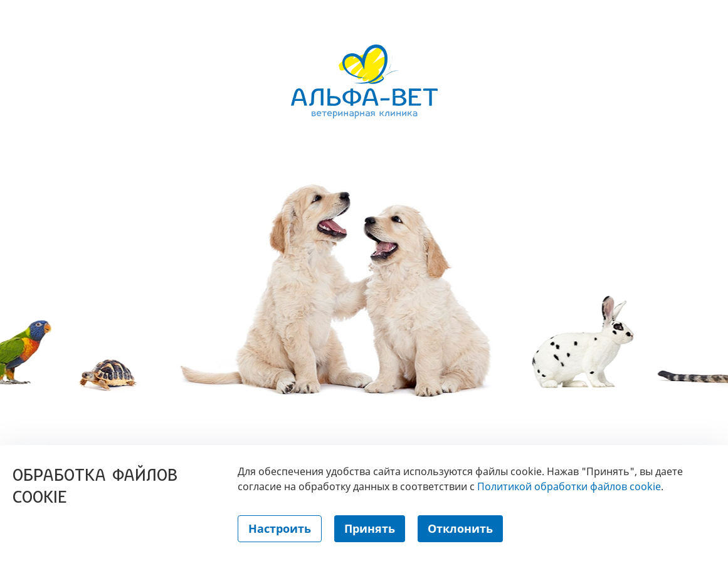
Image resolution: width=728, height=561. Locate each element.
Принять (370, 528)
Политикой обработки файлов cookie (569, 486)
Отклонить (460, 528)
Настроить (280, 528)
